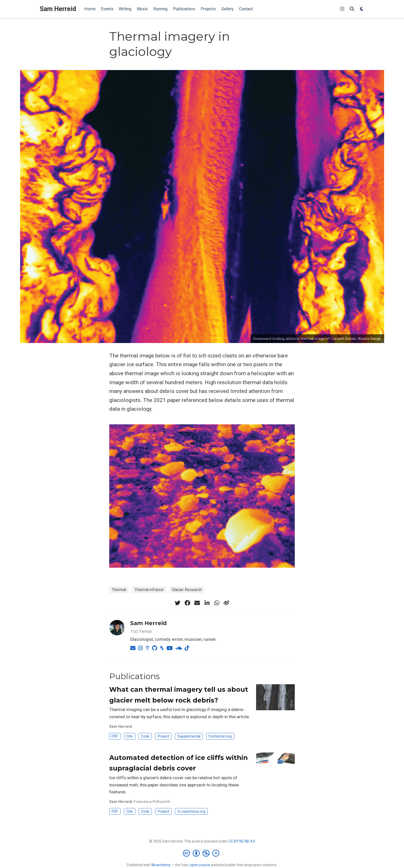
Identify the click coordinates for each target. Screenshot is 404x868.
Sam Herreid (58, 9)
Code (145, 736)
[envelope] (197, 603)
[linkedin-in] (207, 603)
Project (163, 736)
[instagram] (342, 9)
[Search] (352, 9)
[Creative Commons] (202, 853)
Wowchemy (161, 865)
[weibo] (226, 603)
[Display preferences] (362, 9)
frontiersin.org (220, 736)
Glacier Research (187, 590)
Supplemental (189, 736)
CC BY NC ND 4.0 (242, 841)
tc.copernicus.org (191, 811)
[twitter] (178, 603)
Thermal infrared (149, 590)
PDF (115, 736)
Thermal (119, 590)
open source (200, 865)
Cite (129, 736)
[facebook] (187, 603)
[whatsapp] (217, 603)
